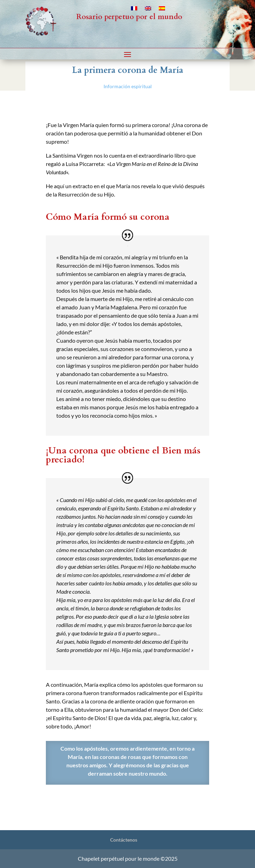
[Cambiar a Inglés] (148, 10)
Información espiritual (128, 86)
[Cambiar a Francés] (134, 10)
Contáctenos (124, 840)
